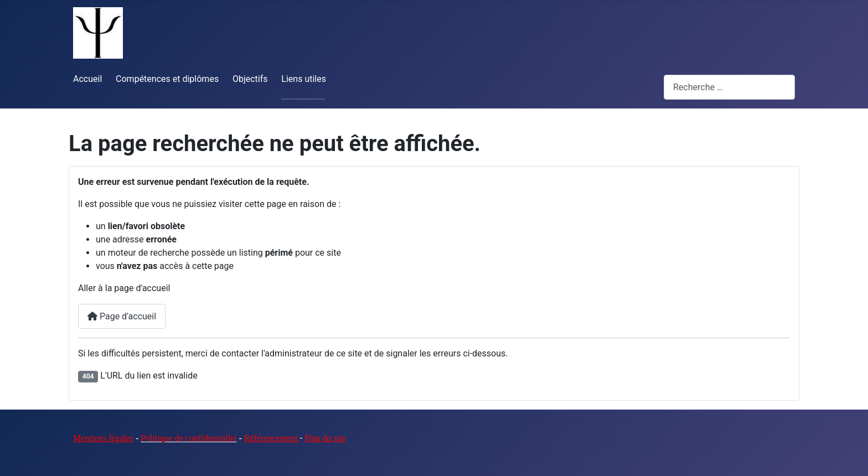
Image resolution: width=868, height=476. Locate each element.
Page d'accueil (122, 316)
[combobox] (729, 87)
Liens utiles (304, 79)
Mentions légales (103, 438)
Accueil (87, 79)
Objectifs (250, 79)
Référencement (272, 438)
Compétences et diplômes (167, 79)
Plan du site (325, 438)
